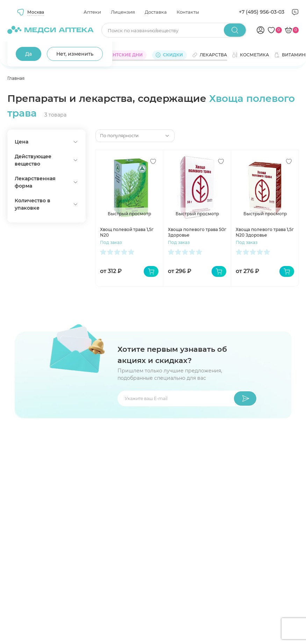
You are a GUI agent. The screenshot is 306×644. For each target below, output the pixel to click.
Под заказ (111, 242)
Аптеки (92, 12)
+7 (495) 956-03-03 (262, 12)
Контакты (188, 12)
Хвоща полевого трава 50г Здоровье (197, 232)
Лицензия (123, 12)
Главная (16, 78)
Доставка (156, 12)
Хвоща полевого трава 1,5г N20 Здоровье (265, 232)
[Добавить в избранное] (153, 161)
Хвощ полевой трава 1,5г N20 (127, 232)
